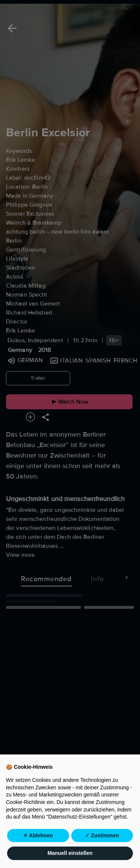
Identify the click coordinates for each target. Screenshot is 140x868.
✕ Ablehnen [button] (38, 852)
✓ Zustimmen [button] (102, 852)
